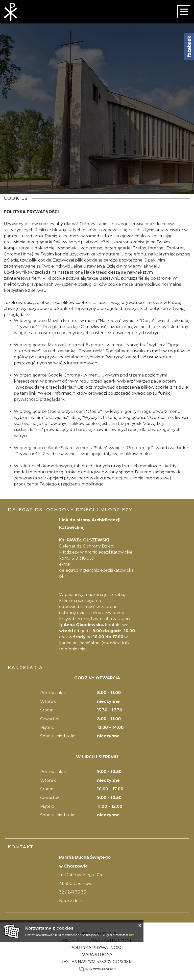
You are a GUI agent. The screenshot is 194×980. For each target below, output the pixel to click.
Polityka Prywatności (97, 948)
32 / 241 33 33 (73, 892)
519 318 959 (83, 558)
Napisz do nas (73, 901)
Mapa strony (97, 955)
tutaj (132, 935)
